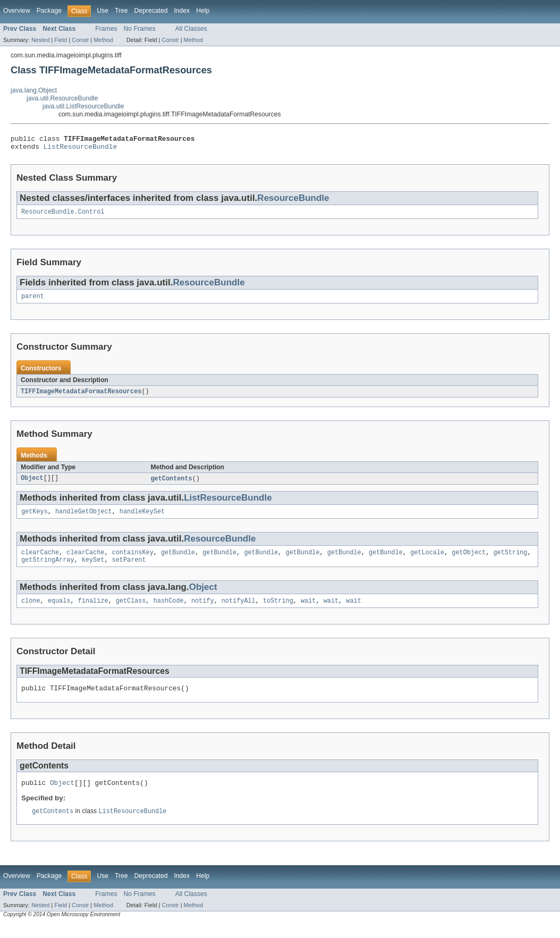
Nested (41, 40)
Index (182, 11)
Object (32, 485)
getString (510, 561)
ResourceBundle (293, 201)
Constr (80, 40)
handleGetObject (84, 519)
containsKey (133, 561)
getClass (131, 611)
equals (59, 611)
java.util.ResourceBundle (62, 98)
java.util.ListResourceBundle (83, 106)
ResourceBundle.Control (63, 216)
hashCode (169, 611)
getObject (469, 561)
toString (278, 611)
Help (203, 11)
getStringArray (48, 569)
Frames (106, 29)
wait (308, 611)
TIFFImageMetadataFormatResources (81, 397)
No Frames (140, 29)
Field (61, 40)
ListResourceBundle (80, 149)
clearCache (40, 561)
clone (31, 611)
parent (33, 301)
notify (203, 611)
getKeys (35, 519)
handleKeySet (142, 519)
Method (103, 40)
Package (49, 11)
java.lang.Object (34, 90)
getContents (172, 485)
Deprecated (151, 11)
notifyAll (239, 611)
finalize (93, 611)
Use (103, 11)
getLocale (427, 561)
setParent (129, 569)
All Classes (191, 29)
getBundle (178, 561)
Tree (121, 11)
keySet (93, 569)
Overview (17, 11)
